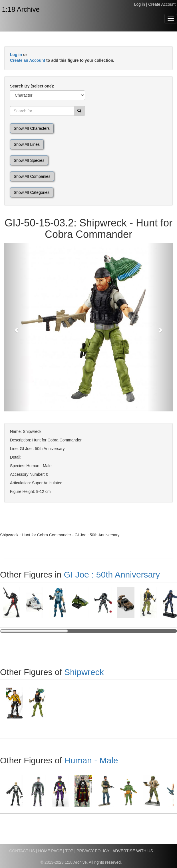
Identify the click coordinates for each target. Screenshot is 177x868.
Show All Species (29, 160)
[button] (17, 327)
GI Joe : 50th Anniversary (112, 575)
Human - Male (91, 760)
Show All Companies (32, 176)
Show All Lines (27, 144)
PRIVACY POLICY (93, 851)
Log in (140, 4)
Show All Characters (32, 128)
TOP (69, 851)
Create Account (162, 4)
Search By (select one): (32, 86)
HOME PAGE (50, 851)
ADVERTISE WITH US (133, 851)
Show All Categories (32, 192)
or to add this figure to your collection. (62, 57)
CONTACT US (22, 851)
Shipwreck (84, 672)
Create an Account (28, 60)
